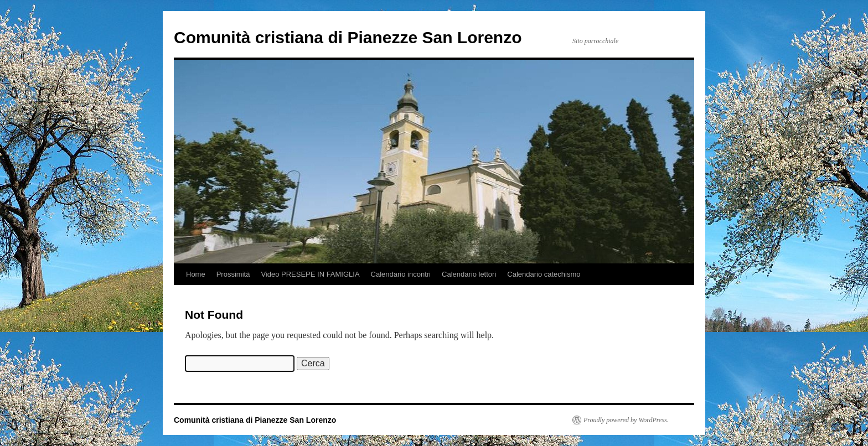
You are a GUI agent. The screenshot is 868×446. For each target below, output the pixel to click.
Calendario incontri (401, 274)
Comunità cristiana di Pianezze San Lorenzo (348, 37)
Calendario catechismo (544, 274)
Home (196, 274)
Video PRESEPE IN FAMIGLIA (310, 274)
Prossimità (233, 274)
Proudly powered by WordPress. (626, 420)
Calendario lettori (469, 274)
